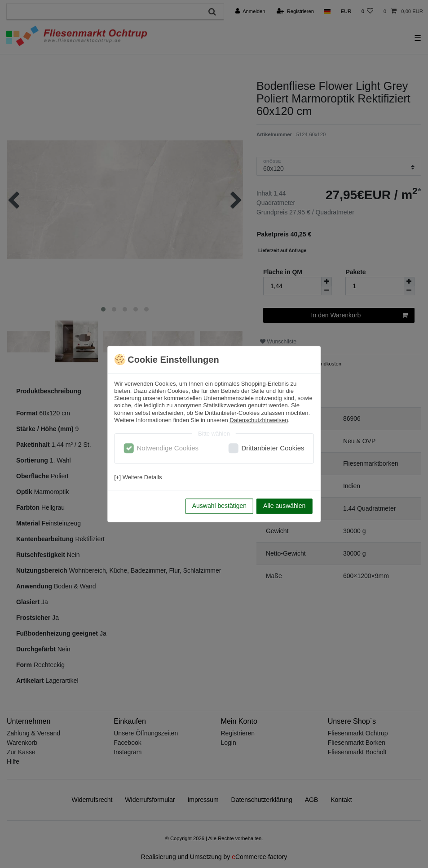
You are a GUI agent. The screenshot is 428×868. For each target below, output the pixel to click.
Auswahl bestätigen (219, 506)
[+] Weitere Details (138, 477)
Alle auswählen (284, 506)
